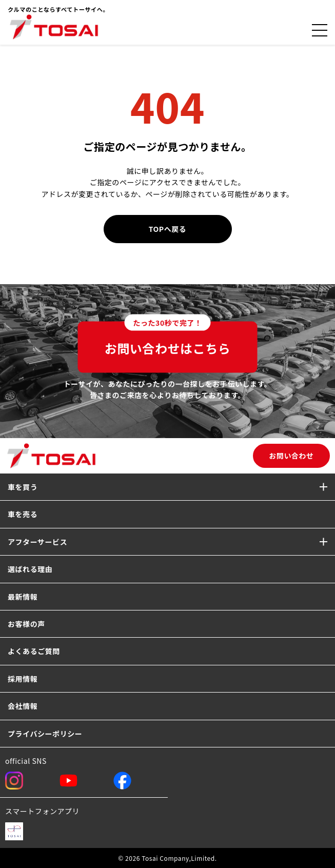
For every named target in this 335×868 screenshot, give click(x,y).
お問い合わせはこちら (168, 339)
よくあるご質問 (34, 651)
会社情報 (23, 706)
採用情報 (23, 679)
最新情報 (23, 597)
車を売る (23, 514)
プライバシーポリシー (45, 734)
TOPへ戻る (168, 229)
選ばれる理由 (30, 569)
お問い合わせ (291, 456)
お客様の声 (26, 624)
